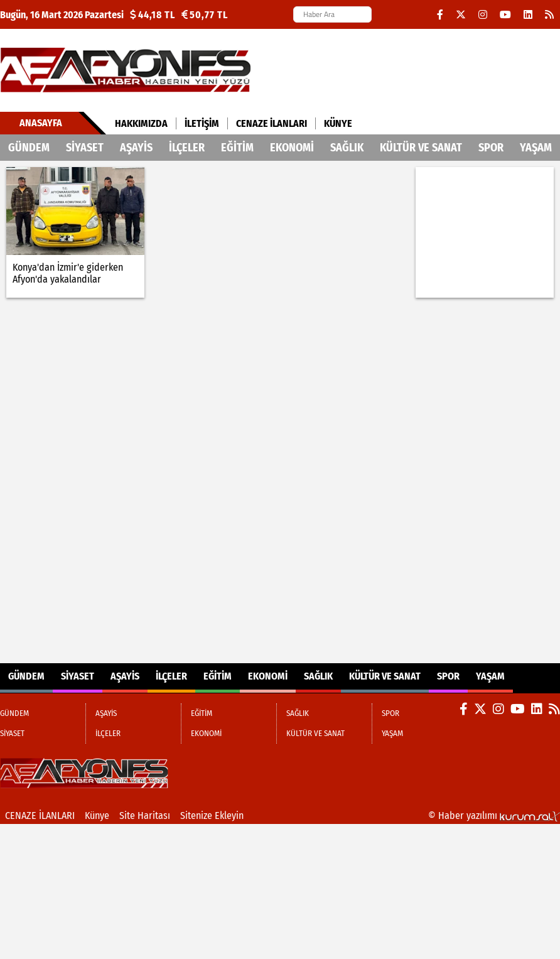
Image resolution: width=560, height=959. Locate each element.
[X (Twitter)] (461, 15)
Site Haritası (145, 815)
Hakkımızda (141, 123)
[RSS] (549, 15)
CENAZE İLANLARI (272, 123)
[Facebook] (440, 15)
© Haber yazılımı (494, 815)
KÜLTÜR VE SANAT (421, 148)
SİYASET (85, 148)
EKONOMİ (292, 148)
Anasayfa (41, 123)
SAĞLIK (347, 148)
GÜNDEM (29, 148)
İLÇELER (187, 148)
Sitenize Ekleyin (212, 815)
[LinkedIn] (528, 15)
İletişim (202, 123)
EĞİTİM (237, 148)
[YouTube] (505, 15)
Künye (338, 123)
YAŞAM (536, 148)
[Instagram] (483, 15)
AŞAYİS (136, 148)
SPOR (491, 148)
